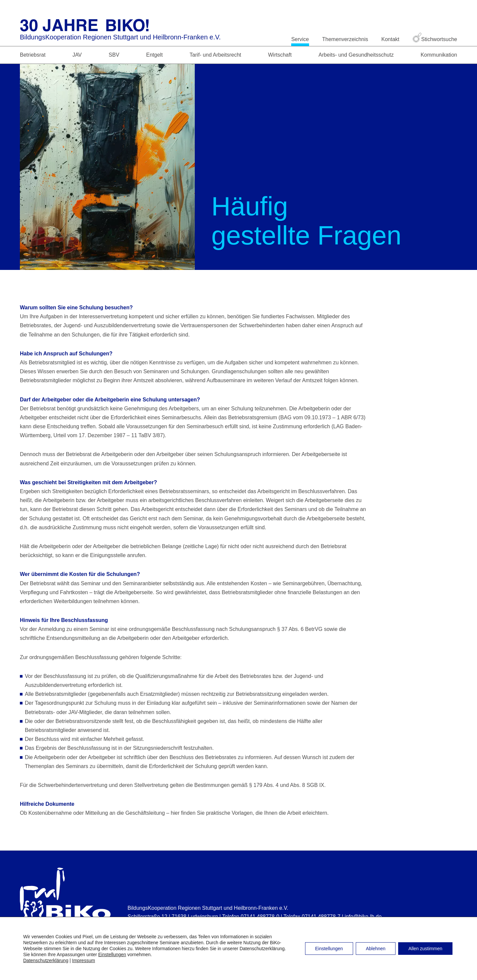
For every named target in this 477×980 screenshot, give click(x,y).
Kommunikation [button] (439, 55)
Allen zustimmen (425, 949)
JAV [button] (77, 55)
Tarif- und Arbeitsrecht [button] (215, 55)
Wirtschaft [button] (280, 55)
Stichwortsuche (435, 39)
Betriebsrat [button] (33, 55)
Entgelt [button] (154, 55)
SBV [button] (114, 55)
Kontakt (390, 39)
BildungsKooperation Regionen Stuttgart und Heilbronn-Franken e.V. (120, 37)
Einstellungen (112, 954)
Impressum (84, 960)
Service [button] (300, 39)
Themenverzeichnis (345, 39)
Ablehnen (375, 949)
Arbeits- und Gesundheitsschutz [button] (356, 55)
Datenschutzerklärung (46, 960)
